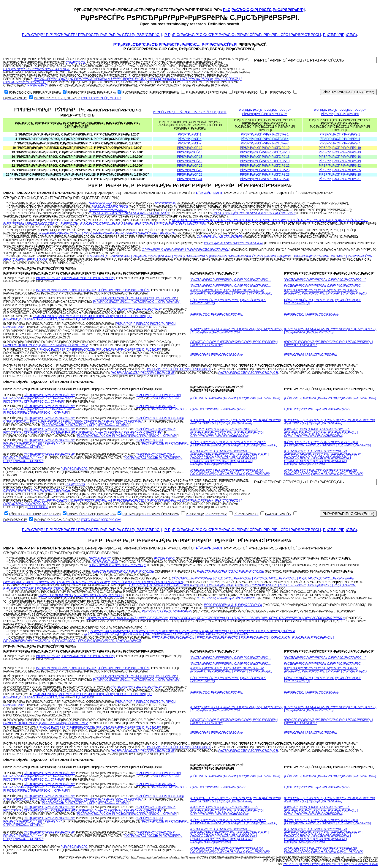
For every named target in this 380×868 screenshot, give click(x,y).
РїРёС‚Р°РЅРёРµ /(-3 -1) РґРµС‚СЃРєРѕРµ (233, 605)
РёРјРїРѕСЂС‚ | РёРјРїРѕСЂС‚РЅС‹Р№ (311, 315)
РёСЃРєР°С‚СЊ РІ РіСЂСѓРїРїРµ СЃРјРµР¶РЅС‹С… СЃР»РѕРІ (85, 425)
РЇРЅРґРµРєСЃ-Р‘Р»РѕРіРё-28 (340, 175)
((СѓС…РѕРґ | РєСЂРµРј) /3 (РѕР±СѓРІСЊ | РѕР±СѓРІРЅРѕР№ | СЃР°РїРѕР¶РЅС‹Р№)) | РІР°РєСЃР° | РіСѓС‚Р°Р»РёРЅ (166, 634)
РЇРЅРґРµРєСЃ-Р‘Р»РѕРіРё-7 (340, 143)
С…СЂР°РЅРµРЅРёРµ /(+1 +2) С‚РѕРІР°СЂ (227, 598)
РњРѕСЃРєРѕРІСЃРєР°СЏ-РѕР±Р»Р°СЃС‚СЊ (123, 572)
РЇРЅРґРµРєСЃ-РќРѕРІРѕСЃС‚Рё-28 (265, 175)
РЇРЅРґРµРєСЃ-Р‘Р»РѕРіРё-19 (340, 161)
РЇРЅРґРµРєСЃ (38, 85)
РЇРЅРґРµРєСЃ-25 (190, 170)
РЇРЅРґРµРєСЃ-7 (190, 143)
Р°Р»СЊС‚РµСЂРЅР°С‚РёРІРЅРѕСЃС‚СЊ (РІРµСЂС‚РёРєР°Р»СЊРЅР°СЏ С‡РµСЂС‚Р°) (99, 350)
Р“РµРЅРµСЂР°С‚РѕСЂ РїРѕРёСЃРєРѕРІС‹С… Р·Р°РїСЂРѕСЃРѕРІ (175, 44)
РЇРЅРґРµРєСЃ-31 (190, 179)
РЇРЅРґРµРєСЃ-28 (190, 175)
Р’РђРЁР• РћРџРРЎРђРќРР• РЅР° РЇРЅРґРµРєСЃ (190, 112)
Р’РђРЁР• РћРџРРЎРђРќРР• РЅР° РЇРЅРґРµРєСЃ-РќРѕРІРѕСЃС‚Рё (265, 112)
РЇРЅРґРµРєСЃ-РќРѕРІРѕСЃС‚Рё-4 (265, 139)
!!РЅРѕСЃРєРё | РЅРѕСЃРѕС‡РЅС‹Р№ (311, 355)
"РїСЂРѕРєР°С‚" (100, 559)
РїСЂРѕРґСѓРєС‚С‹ (105, 562)
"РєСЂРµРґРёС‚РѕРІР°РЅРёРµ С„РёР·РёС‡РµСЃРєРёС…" (325, 280)
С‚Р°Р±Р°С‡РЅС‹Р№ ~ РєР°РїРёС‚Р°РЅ (218, 409)
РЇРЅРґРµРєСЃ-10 (190, 148)
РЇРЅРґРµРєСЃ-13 (190, 152)
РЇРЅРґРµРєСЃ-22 (190, 166)
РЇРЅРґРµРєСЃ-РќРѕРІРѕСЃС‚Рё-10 (265, 148)
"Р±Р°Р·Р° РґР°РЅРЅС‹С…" (108, 210)
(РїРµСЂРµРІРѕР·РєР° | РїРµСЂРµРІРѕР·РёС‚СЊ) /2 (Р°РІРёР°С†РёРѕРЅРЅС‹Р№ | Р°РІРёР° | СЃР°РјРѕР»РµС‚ (231, 292)
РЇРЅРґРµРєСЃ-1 (190, 134)
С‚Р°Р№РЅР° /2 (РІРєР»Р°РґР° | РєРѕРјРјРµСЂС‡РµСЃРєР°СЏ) (186, 250)
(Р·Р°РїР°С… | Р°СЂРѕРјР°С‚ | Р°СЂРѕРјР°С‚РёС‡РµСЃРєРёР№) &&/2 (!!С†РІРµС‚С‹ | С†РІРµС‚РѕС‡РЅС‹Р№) (236, 422)
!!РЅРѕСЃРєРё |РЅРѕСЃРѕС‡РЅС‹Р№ (216, 355)
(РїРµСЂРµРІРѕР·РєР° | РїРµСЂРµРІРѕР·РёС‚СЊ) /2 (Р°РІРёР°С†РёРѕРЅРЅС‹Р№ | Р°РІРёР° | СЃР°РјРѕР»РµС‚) (325, 292)
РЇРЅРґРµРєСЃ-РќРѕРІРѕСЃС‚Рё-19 (265, 161)
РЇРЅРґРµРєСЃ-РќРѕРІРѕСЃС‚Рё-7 (265, 143)
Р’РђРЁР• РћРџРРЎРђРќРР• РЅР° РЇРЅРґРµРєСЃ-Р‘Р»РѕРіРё (340, 112)
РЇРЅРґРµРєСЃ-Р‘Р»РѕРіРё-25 (340, 170)
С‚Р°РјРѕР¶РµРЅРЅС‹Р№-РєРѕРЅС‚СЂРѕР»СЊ (37, 69)
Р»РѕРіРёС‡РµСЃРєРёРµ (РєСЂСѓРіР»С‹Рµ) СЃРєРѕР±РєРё (46, 345)
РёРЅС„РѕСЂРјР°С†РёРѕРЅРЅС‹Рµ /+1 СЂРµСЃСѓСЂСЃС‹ (254, 213)
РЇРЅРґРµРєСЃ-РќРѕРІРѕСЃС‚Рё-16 (265, 157)
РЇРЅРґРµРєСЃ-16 (190, 157)
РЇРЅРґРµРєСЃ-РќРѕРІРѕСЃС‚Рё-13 (265, 152)
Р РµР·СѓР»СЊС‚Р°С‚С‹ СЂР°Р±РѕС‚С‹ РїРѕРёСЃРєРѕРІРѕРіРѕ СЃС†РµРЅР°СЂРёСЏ (243, 35)
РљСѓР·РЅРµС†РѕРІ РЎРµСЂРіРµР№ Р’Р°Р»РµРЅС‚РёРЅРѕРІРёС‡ (330, 864)
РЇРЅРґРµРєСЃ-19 (190, 161)
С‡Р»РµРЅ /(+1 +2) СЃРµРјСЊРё (220, 237)
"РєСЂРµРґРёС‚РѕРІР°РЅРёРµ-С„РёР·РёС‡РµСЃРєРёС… (231, 286)
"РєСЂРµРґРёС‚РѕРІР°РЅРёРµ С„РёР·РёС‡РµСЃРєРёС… (231, 280)
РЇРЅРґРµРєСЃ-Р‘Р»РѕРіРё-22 (340, 166)
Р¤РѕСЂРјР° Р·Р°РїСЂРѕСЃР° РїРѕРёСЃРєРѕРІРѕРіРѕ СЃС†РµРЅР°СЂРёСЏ (92, 35)
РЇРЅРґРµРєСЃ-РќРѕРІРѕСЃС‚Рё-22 (265, 166)
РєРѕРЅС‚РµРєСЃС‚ (74, 469)
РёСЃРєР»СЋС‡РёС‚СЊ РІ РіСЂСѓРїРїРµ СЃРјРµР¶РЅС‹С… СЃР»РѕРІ (127, 436)
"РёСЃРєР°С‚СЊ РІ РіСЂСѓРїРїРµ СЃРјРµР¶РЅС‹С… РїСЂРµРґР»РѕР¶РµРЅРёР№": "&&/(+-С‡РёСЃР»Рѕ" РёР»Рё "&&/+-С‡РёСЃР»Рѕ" (94, 420)
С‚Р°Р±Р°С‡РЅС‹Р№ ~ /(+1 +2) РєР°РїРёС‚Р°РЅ (317, 409)
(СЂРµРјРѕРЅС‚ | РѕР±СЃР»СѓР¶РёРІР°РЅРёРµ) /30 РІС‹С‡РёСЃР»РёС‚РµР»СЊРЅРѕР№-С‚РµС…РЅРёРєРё (230, 472)
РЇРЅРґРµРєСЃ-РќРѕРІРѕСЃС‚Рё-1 (265, 134)
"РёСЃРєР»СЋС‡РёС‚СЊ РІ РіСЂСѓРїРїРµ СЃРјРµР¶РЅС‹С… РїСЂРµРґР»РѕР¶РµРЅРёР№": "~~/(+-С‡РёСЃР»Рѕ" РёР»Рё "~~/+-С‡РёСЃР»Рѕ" (89, 431)
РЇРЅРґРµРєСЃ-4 (190, 139)
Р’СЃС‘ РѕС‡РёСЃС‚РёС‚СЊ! (101, 98)
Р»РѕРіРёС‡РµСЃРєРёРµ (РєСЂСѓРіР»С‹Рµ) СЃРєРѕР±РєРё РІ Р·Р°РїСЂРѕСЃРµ (93, 290)
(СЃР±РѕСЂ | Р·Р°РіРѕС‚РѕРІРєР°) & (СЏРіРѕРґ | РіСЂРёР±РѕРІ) (235, 398)
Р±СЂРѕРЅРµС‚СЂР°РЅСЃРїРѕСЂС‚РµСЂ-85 (143, 373)
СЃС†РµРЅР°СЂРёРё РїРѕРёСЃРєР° (136, 309)
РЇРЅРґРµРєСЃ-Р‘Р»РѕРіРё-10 (340, 148)
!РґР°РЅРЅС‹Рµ (166, 203)
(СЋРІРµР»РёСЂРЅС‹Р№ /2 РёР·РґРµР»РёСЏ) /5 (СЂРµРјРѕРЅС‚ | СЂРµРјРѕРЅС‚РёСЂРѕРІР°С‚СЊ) (330, 331)
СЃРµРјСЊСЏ (75, 63)
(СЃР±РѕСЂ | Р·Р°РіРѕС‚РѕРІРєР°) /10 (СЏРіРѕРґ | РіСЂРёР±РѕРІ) (330, 398)
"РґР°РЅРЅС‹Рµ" (101, 203)
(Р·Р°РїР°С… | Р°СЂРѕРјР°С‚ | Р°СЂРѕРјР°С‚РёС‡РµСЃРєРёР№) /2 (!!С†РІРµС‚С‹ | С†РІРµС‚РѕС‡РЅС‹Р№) (329, 422)
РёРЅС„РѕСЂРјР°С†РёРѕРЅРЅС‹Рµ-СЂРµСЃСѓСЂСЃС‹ (130, 213)
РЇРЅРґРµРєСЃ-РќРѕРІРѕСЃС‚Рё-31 (265, 179)
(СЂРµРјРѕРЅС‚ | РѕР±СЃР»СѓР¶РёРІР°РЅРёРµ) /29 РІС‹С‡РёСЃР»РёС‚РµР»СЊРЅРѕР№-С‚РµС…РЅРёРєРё (324, 472)
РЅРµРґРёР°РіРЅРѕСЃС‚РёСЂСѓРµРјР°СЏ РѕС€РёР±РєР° (136, 298)
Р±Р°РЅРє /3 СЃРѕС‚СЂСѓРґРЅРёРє (167, 611)
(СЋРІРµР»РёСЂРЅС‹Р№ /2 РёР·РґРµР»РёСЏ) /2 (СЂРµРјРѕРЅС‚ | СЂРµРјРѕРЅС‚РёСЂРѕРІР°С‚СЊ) (236, 331)
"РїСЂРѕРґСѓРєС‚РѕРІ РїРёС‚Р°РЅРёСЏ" (117, 565)
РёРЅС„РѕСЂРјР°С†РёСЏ (110, 207)
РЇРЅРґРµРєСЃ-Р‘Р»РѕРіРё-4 (340, 139)
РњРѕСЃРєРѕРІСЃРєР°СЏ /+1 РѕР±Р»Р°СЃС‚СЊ (231, 572)
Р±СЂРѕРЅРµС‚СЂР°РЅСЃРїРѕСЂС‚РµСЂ (248, 373)
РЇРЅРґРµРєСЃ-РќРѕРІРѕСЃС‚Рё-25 (265, 170)
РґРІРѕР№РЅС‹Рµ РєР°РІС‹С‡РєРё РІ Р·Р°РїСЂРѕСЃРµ (75, 278)
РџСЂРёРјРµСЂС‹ (340, 35)
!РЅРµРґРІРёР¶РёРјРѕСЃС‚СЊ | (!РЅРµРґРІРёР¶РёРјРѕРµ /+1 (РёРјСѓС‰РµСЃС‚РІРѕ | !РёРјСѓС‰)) (108, 233)
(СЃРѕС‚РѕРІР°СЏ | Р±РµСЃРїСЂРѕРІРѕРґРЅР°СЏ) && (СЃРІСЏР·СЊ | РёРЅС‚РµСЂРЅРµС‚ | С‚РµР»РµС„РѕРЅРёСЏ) (234, 444)
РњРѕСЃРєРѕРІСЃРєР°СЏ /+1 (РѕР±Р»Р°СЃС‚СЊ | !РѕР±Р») (80, 595)
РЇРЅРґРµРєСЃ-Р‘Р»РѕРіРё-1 (340, 134)
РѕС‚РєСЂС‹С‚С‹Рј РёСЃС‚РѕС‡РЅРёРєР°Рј (264, 10)
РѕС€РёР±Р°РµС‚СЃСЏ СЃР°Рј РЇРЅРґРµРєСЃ (179, 369)
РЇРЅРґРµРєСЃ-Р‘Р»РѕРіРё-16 (340, 157)
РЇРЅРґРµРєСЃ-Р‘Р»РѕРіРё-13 (340, 152)
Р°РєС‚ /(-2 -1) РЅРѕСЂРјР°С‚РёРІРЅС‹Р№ (234, 243)
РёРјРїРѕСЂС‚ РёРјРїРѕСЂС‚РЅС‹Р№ (217, 315)
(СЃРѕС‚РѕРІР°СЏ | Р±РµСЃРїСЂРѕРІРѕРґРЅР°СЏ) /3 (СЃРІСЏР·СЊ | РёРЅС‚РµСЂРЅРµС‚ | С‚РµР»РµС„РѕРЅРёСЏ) (328, 444)
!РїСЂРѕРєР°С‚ (165, 559)
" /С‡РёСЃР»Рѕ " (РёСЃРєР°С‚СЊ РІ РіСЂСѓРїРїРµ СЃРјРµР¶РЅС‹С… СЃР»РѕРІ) (89, 316)
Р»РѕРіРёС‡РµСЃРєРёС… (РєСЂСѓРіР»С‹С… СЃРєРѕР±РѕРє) (137, 302)
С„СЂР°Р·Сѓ (84, 319)
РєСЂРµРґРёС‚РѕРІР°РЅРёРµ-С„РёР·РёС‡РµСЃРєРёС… (324, 286)
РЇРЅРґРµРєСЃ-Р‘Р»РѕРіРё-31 (340, 179)
